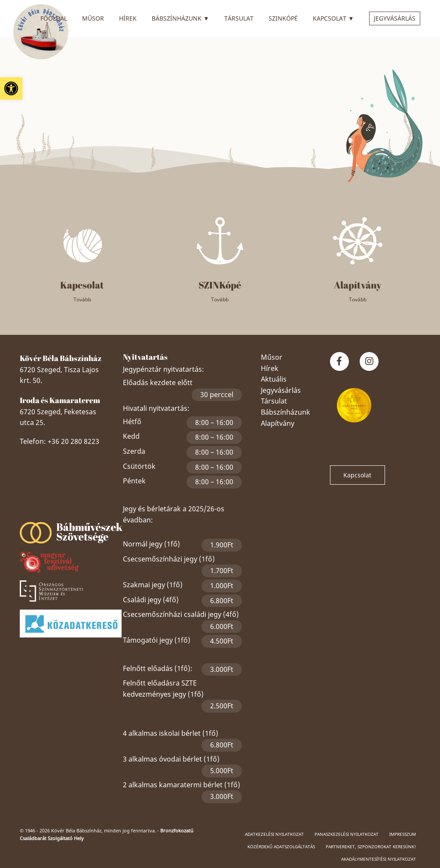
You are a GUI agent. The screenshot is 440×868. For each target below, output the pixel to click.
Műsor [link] (93, 18)
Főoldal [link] (54, 18)
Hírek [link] (128, 18)
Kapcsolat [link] (333, 17)
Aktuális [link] (274, 379)
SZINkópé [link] (283, 18)
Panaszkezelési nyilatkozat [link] (347, 834)
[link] (11, 88)
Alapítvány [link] (278, 423)
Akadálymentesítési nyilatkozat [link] (379, 859)
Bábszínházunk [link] (180, 17)
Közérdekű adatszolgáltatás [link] (281, 847)
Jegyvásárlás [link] (395, 18)
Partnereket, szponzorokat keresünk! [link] (371, 847)
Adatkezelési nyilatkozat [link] (274, 834)
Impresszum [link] (403, 834)
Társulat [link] (239, 18)
